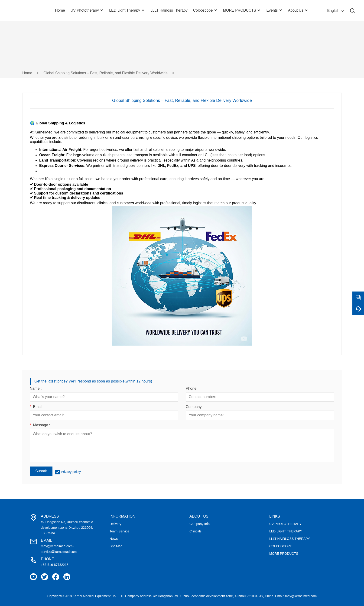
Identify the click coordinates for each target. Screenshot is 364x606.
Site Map (116, 546)
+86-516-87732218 (55, 565)
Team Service (119, 531)
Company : (195, 407)
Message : (40, 425)
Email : (37, 407)
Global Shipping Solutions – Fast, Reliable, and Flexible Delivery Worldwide (106, 73)
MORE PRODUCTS (284, 554)
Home (27, 73)
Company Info (200, 524)
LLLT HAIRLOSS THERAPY (290, 539)
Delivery (115, 524)
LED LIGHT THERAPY (286, 531)
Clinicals (195, 531)
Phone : (192, 389)
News (114, 539)
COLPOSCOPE (281, 546)
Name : (36, 389)
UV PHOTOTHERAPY (285, 524)
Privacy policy (71, 472)
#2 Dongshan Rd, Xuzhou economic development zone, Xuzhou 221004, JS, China (67, 528)
